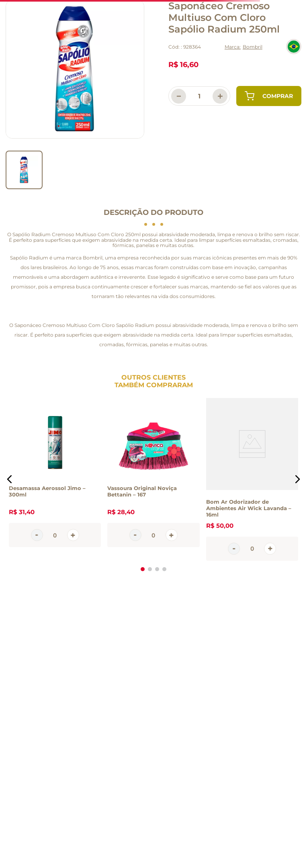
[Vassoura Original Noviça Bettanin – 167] (153, 479)
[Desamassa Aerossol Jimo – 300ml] (55, 479)
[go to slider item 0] (24, 170)
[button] (10, 479)
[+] (220, 96)
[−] (179, 96)
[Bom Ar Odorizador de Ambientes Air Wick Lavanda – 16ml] (252, 479)
